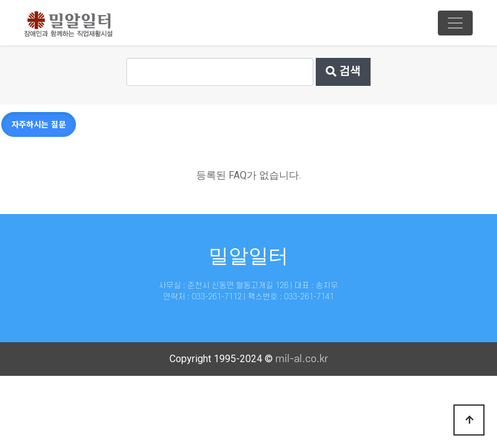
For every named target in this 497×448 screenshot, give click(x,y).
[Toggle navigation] (455, 23)
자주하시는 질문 (39, 124)
